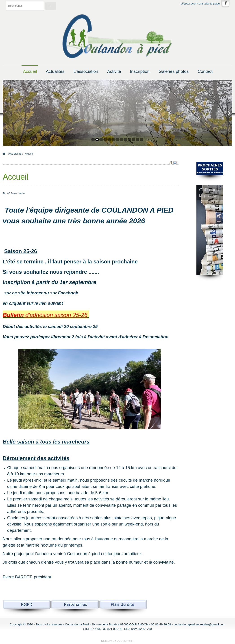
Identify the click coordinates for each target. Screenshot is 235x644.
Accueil (30, 71)
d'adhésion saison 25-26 (56, 315)
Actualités (55, 71)
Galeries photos (174, 71)
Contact (205, 71)
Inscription (140, 71)
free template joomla (117, 641)
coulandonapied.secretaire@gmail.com (199, 624)
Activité (114, 71)
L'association (86, 71)
